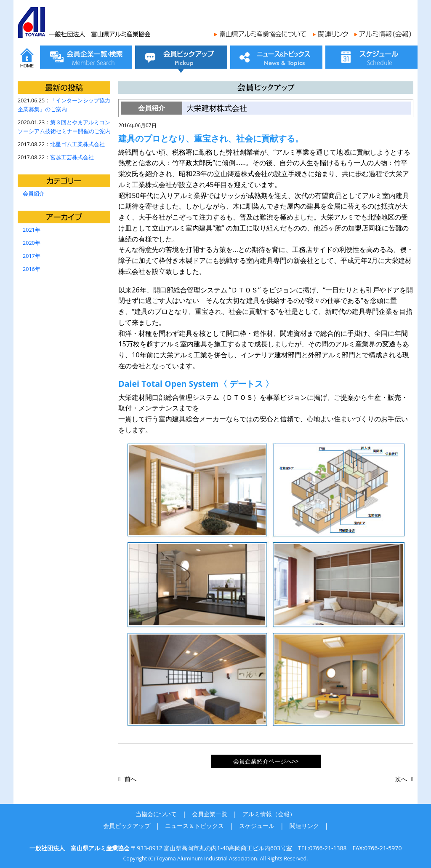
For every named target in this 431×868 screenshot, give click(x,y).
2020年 (32, 243)
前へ (130, 779)
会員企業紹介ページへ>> (266, 761)
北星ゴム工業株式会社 (77, 144)
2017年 (32, 256)
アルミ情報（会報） (269, 814)
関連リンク (304, 826)
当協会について (156, 814)
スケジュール (257, 826)
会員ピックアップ (127, 826)
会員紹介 (34, 194)
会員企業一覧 (210, 814)
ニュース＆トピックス (194, 826)
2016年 (32, 269)
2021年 (32, 230)
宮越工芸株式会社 (72, 157)
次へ (401, 779)
